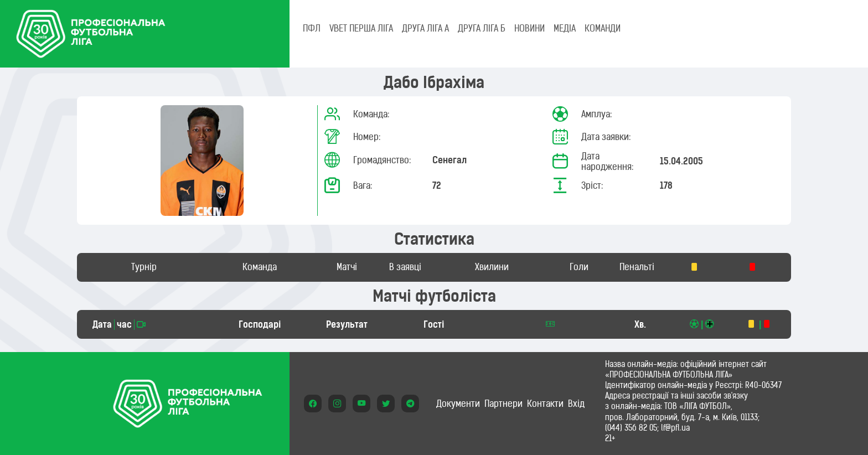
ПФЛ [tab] (312, 28)
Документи (458, 404)
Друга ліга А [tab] (425, 28)
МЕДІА (565, 28)
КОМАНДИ (603, 28)
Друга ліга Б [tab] (482, 28)
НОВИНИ (529, 28)
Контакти (545, 404)
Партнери (503, 404)
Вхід (576, 404)
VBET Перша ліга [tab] (361, 28)
